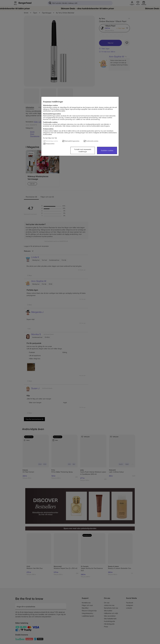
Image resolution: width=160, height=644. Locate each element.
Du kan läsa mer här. (50, 138)
